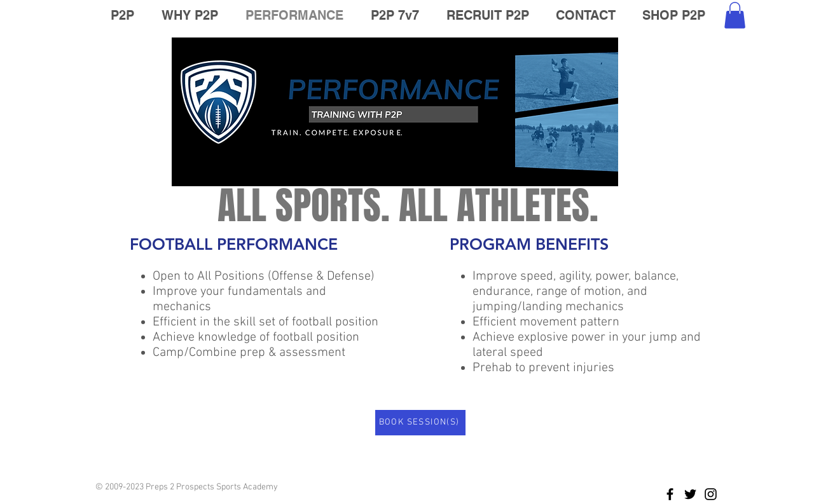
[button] (735, 15)
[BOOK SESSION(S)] (420, 423)
